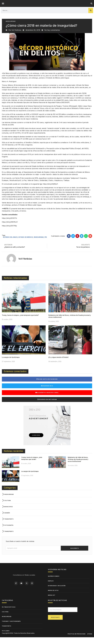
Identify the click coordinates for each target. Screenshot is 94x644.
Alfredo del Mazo (10, 244)
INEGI (86, 155)
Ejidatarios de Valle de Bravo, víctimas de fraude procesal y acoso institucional (78, 466)
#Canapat (73, 113)
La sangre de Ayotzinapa (11, 364)
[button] (3, 7)
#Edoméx (41, 105)
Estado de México (26, 244)
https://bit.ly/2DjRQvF (50, 191)
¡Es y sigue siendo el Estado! (58, 364)
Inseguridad (11, 28)
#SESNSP (65, 109)
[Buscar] (91, 17)
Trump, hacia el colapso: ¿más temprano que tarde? (20, 322)
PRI (46, 244)
